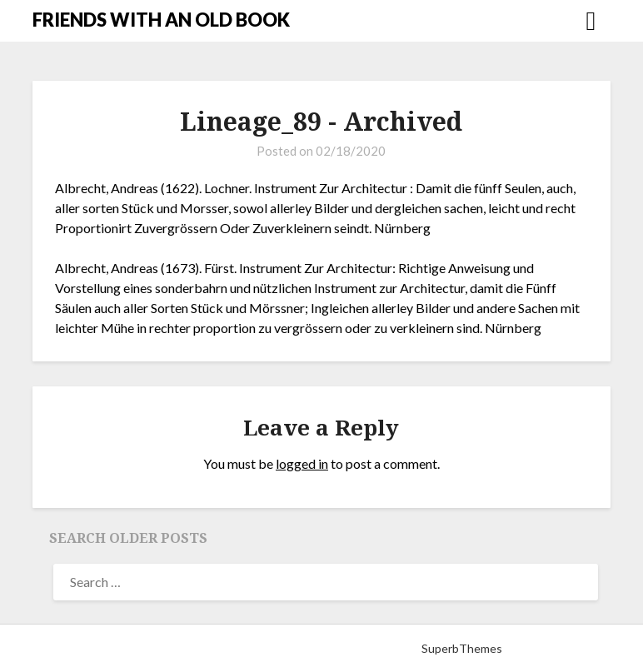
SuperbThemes (462, 648)
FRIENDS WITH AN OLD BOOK (161, 20)
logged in (302, 463)
